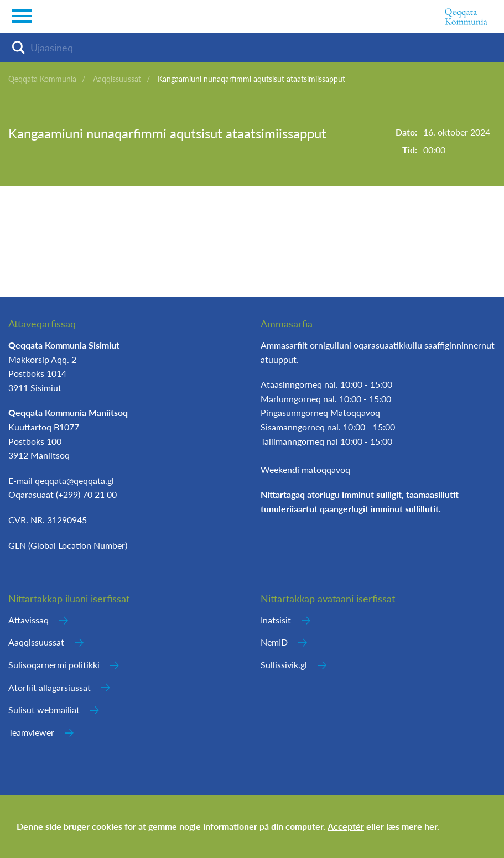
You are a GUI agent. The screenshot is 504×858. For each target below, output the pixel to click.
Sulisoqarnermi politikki (54, 665)
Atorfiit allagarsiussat (50, 687)
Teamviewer (31, 732)
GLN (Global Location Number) (68, 545)
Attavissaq (28, 620)
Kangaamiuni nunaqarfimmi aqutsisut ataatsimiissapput (251, 79)
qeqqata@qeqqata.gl (74, 480)
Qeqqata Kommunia (42, 79)
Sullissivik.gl (284, 665)
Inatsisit (276, 620)
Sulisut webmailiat (44, 709)
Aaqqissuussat (117, 79)
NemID (274, 642)
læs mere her (412, 826)
